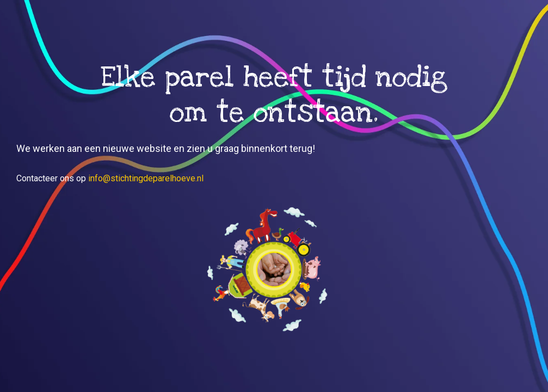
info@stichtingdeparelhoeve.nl (146, 178)
